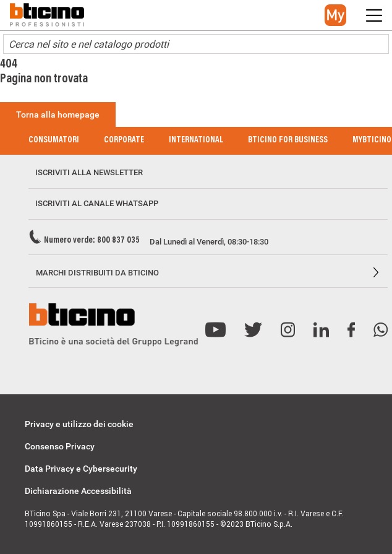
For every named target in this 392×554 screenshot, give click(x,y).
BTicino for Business (288, 141)
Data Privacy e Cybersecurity (81, 469)
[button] (335, 15)
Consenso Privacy (60, 446)
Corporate (124, 141)
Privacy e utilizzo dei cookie (79, 424)
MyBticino (372, 141)
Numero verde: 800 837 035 (92, 241)
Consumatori (54, 141)
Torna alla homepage (58, 115)
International (196, 141)
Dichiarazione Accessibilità (78, 491)
